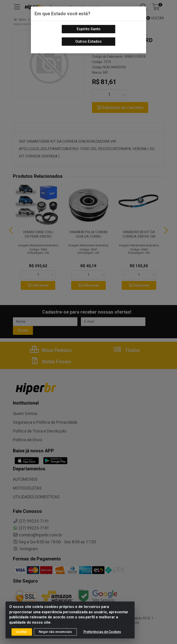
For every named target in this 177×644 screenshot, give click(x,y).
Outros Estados (88, 41)
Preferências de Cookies (102, 632)
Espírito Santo (89, 29)
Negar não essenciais (55, 632)
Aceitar (22, 632)
